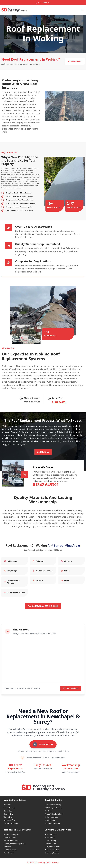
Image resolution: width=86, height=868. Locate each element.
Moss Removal (9, 854)
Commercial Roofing (11, 824)
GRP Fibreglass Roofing (53, 808)
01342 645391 (43, 3)
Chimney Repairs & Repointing (14, 844)
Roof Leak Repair (10, 838)
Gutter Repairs (50, 838)
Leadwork (7, 847)
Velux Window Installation (54, 815)
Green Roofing (50, 821)
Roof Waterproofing (52, 850)
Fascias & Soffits (51, 844)
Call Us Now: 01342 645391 (43, 607)
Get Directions (71, 689)
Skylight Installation (52, 818)
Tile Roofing (8, 818)
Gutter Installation (51, 835)
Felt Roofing (49, 812)
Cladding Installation (52, 824)
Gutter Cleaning (51, 841)
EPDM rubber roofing (55, 382)
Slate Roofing (8, 815)
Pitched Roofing (9, 808)
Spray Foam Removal (52, 847)
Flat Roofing (8, 812)
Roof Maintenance (10, 850)
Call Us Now (43, 452)
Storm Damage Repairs (12, 841)
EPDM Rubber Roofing (53, 805)
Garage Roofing (9, 821)
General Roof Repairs (11, 835)
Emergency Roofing (52, 854)
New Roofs (7, 805)
